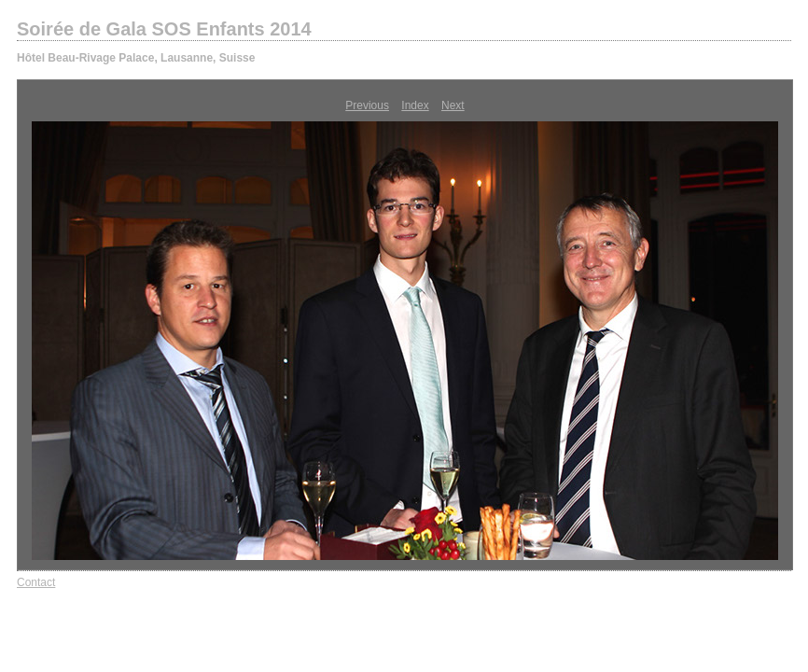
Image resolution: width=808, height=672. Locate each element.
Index (415, 105)
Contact (36, 582)
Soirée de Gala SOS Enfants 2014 (164, 29)
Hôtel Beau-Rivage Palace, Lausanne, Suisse (136, 58)
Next (453, 105)
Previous (367, 105)
